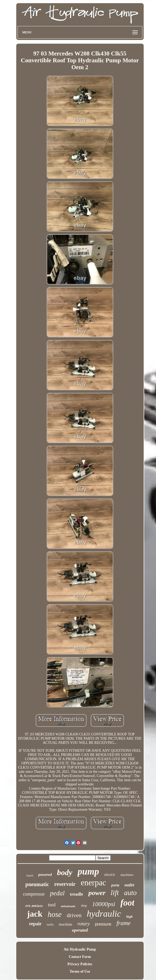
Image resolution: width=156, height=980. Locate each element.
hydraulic (104, 914)
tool (52, 905)
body (65, 872)
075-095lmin (34, 906)
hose (55, 914)
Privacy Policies (80, 964)
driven (74, 915)
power (97, 893)
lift (115, 893)
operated (80, 930)
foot (127, 903)
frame (123, 923)
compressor (34, 894)
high (129, 916)
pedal (57, 893)
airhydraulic (68, 906)
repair (35, 924)
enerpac (93, 883)
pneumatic (37, 884)
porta (115, 885)
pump (88, 872)
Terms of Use (80, 971)
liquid (30, 875)
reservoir (65, 884)
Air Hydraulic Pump (80, 949)
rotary (84, 924)
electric (110, 875)
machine (66, 924)
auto (130, 893)
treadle (76, 894)
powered (45, 875)
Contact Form (80, 957)
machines (127, 875)
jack (35, 914)
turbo (50, 925)
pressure (103, 924)
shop (84, 906)
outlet (129, 885)
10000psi (104, 904)
